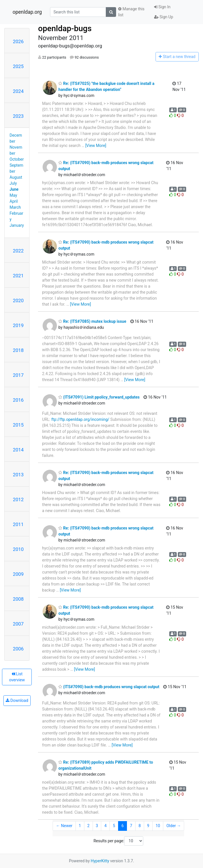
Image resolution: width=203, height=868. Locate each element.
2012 (18, 499)
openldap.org (27, 12)
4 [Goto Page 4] (106, 826)
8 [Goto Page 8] (140, 826)
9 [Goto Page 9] (148, 826)
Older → (174, 826)
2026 (18, 41)
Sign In (162, 7)
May (13, 195)
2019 (18, 325)
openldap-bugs (65, 28)
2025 (18, 66)
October (17, 159)
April (14, 201)
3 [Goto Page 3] (97, 826)
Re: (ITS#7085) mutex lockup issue (92, 321)
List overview (17, 677)
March (15, 207)
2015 (18, 425)
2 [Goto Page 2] (88, 826)
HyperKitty (100, 861)
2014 (18, 450)
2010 (18, 549)
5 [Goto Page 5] (114, 826)
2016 (18, 400)
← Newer (64, 826)
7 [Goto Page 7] (131, 826)
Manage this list (131, 12)
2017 (18, 375)
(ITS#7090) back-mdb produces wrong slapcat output (109, 687)
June (14, 189)
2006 (18, 649)
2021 (18, 276)
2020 (18, 300)
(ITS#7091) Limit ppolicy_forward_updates (99, 397)
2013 (18, 475)
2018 (18, 350)
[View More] (96, 146)
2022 (18, 251)
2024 (18, 91)
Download (17, 700)
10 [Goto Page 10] (158, 826)
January (17, 225)
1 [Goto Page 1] (80, 826)
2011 (18, 524)
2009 (18, 574)
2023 (18, 116)
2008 (18, 599)
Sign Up (164, 17)
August (16, 177)
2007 (18, 624)
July (13, 183)
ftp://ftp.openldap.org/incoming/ (80, 419)
